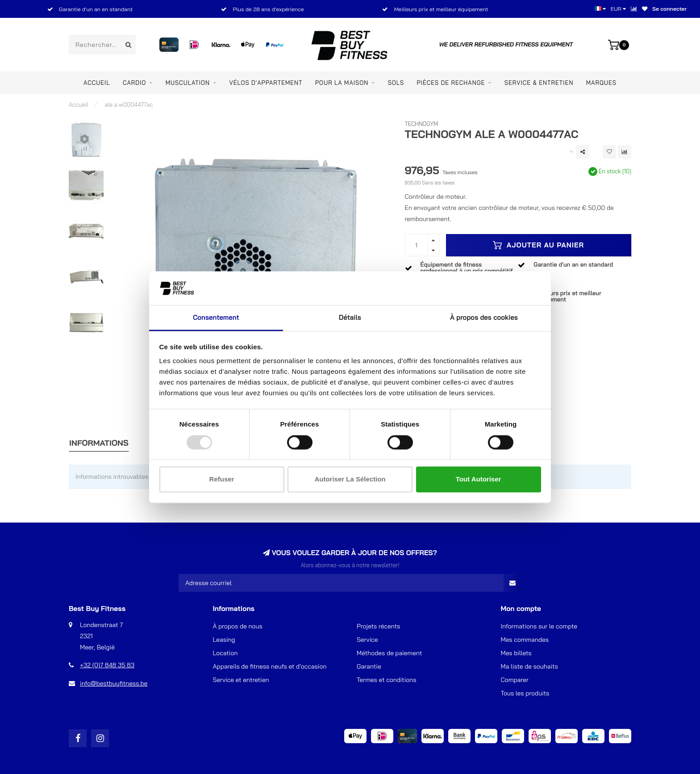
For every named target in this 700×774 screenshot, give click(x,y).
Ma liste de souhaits (529, 666)
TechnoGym (422, 124)
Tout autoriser (479, 479)
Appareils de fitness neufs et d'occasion (270, 666)
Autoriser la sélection (350, 479)
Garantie (369, 666)
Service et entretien (241, 680)
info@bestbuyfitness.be (114, 683)
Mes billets (516, 653)
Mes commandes (525, 640)
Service (367, 640)
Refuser (222, 479)
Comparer (515, 680)
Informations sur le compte (539, 626)
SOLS (396, 83)
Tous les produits (525, 693)
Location (225, 653)
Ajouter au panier (538, 245)
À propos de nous (238, 626)
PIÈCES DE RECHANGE (451, 83)
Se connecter (669, 9)
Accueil (97, 83)
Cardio (134, 83)
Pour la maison (342, 83)
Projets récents (378, 626)
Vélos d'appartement (266, 83)
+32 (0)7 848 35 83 (107, 665)
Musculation (188, 83)
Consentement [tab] (216, 318)
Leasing (224, 640)
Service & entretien (539, 83)
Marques (601, 83)
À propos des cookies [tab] (484, 318)
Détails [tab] (350, 318)
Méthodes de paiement (389, 653)
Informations (99, 443)
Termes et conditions (387, 680)
